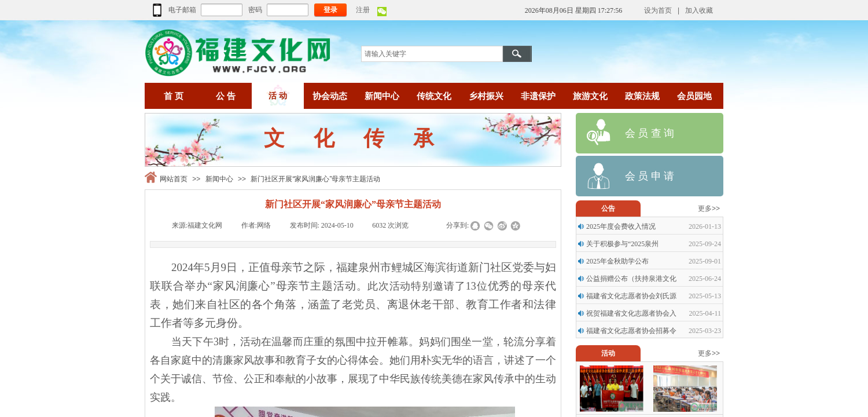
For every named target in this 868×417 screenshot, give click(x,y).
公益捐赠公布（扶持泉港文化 (631, 279)
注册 (363, 10)
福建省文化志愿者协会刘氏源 (631, 296)
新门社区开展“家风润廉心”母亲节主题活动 (315, 179)
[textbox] (432, 54)
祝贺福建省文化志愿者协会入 (631, 313)
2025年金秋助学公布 (617, 261)
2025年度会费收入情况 (621, 226)
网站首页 (174, 179)
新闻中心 (219, 179)
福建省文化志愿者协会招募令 (631, 331)
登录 (330, 10)
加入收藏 (699, 10)
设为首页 (658, 10)
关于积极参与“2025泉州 (622, 244)
